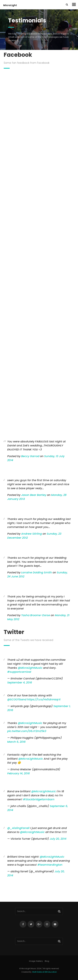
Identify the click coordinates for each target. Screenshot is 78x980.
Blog (47, 961)
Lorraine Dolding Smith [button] (37, 572)
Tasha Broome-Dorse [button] (36, 615)
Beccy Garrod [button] (30, 456)
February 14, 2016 (19, 773)
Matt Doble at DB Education (45, 972)
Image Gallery (36, 961)
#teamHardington (50, 865)
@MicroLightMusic (30, 668)
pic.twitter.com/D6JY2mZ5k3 (27, 731)
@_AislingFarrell (18, 828)
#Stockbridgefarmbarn (39, 799)
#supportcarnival (19, 672)
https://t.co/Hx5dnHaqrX (44, 699)
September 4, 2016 (20, 682)
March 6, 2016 (16, 742)
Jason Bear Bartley (34, 495)
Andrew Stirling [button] (32, 534)
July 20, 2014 (58, 839)
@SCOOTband (17, 699)
